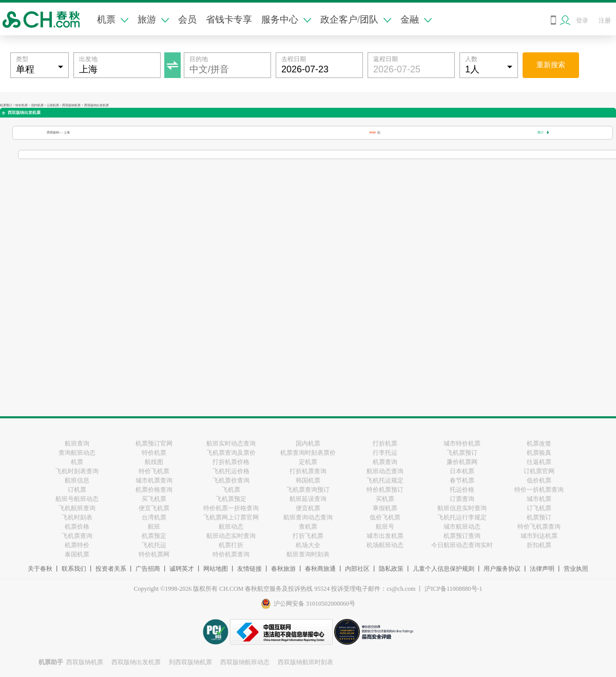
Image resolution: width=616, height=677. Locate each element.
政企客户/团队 (356, 20)
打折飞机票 (308, 536)
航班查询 (77, 443)
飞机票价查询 (231, 480)
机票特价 (77, 545)
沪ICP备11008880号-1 (453, 589)
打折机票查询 (308, 471)
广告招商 (148, 569)
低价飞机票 (385, 517)
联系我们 (74, 569)
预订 (543, 132)
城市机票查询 (154, 480)
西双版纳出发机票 (136, 662)
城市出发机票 (385, 536)
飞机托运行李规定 (462, 517)
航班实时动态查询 (231, 443)
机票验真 (539, 453)
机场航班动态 (385, 545)
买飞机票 (154, 499)
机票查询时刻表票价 (308, 453)
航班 (154, 527)
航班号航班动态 (77, 499)
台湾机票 (154, 517)
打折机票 (385, 443)
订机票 (77, 490)
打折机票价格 (231, 462)
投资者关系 (111, 569)
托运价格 (462, 490)
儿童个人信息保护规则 (444, 569)
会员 (187, 20)
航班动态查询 (385, 471)
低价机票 (539, 480)
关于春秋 (40, 569)
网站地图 (216, 569)
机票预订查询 (462, 536)
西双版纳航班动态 (245, 662)
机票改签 (539, 443)
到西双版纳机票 (190, 662)
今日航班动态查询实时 (462, 545)
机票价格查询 (154, 490)
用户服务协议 (502, 569)
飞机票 (231, 490)
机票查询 (385, 462)
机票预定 (154, 536)
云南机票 (53, 105)
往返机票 (539, 462)
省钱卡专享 (229, 20)
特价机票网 (154, 554)
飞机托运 (154, 545)
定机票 (308, 462)
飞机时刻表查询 (77, 471)
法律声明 (542, 569)
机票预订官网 (154, 443)
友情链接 (249, 569)
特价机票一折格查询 (231, 508)
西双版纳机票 (71, 105)
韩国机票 (308, 480)
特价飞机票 (154, 471)
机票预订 (6, 105)
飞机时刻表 (77, 517)
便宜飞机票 (154, 508)
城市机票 (539, 499)
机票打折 (231, 545)
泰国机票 (77, 554)
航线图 (154, 462)
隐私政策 (391, 569)
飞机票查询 (77, 536)
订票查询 (462, 499)
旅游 (153, 20)
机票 (113, 20)
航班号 (385, 527)
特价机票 (22, 105)
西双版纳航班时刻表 (305, 662)
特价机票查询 (231, 554)
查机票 (308, 527)
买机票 (385, 499)
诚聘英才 (182, 569)
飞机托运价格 (231, 471)
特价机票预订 (385, 490)
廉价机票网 (462, 462)
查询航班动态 (77, 453)
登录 (582, 21)
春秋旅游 (283, 569)
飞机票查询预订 (308, 490)
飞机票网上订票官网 (231, 517)
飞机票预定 (231, 499)
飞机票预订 (462, 453)
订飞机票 (539, 508)
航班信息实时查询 (462, 508)
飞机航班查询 (77, 508)
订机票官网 (539, 471)
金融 (416, 20)
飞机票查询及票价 (231, 453)
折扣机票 (539, 545)
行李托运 (385, 453)
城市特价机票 (462, 443)
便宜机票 (308, 508)
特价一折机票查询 (539, 490)
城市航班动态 (462, 527)
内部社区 (357, 569)
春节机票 (462, 480)
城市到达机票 (539, 536)
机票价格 (77, 527)
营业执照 (576, 569)
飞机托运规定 (385, 480)
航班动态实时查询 (231, 536)
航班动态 (231, 527)
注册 (605, 21)
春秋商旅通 (320, 569)
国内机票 (37, 105)
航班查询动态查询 (308, 517)
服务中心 (286, 20)
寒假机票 (385, 508)
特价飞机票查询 (539, 527)
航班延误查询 (308, 499)
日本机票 (462, 471)
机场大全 (308, 545)
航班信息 (77, 480)
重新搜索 (551, 65)
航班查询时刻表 (308, 554)
